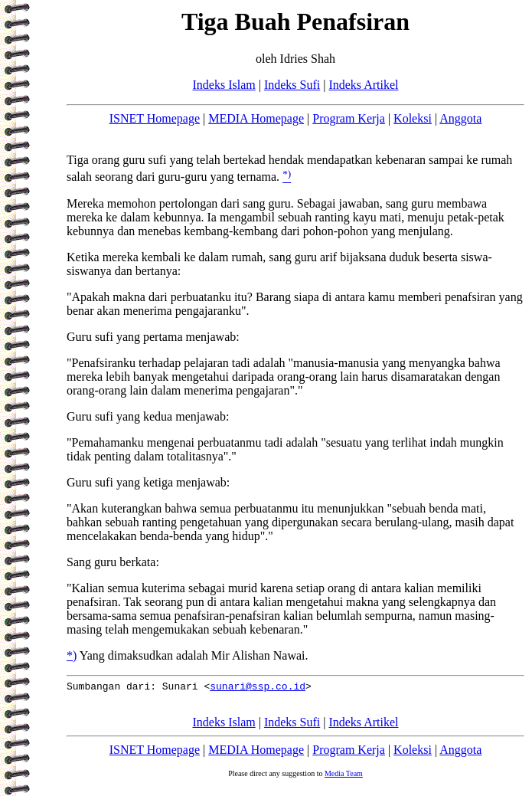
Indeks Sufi (292, 85)
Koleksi (413, 118)
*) (72, 655)
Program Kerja (349, 118)
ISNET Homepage (155, 118)
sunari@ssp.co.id (258, 688)
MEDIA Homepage (256, 118)
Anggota (460, 118)
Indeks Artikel (363, 85)
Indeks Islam (224, 85)
